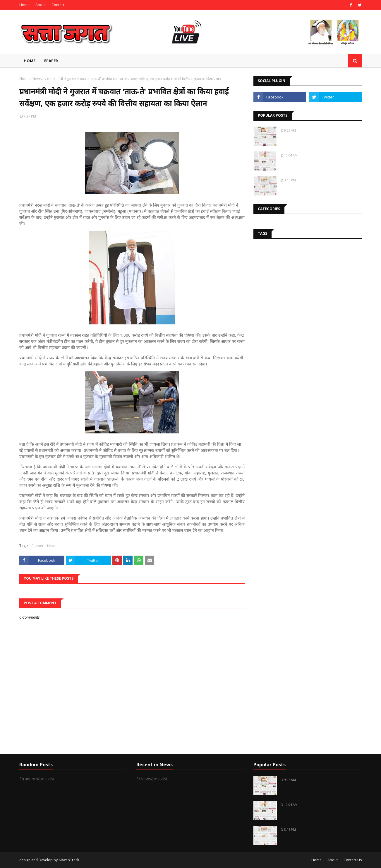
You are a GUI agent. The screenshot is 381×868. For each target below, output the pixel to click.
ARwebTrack (69, 860)
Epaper (38, 546)
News (37, 79)
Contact (58, 5)
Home (24, 5)
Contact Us (353, 860)
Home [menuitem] (30, 61)
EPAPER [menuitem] (51, 61)
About (41, 5)
